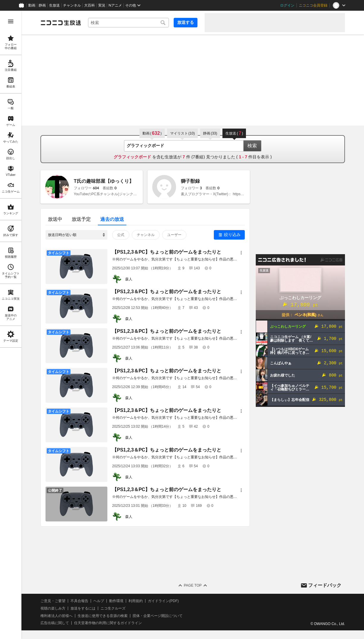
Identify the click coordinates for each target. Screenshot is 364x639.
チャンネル (72, 5)
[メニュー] (241, 253)
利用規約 (136, 601)
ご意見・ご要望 (53, 601)
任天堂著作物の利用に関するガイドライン (108, 623)
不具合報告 (79, 601)
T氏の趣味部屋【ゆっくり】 (104, 181)
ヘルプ (99, 601)
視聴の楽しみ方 (53, 608)
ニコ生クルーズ (113, 608)
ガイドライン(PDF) (163, 601)
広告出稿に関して (55, 623)
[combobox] (128, 23)
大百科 (90, 5)
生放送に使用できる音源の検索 (103, 616)
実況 (102, 5)
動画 (32, 5)
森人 (129, 279)
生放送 (54, 5)
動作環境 (116, 601)
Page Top (193, 585)
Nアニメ (115, 5)
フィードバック (325, 585)
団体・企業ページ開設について (158, 616)
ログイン (287, 5)
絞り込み (232, 235)
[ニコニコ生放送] (61, 23)
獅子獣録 (190, 181)
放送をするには (83, 608)
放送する (186, 22)
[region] (11, 325)
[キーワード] (128, 23)
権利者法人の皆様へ (57, 616)
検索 (252, 146)
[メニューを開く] (11, 21)
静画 (42, 5)
